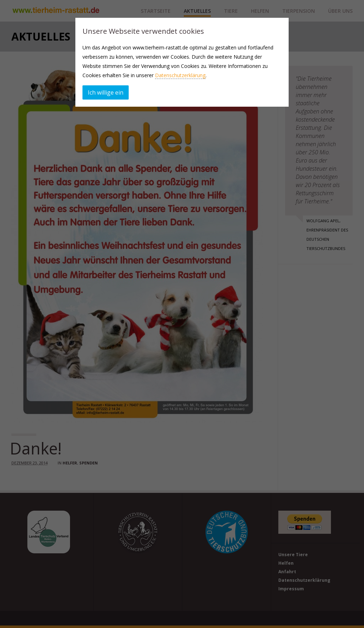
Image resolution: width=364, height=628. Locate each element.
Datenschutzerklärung (180, 75)
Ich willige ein (106, 92)
